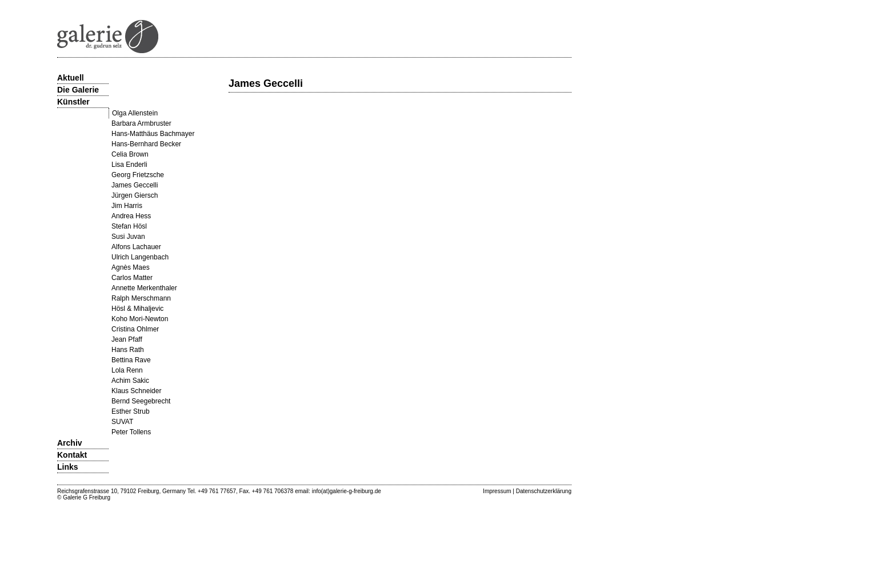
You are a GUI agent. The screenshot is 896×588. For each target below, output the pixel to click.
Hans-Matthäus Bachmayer (153, 134)
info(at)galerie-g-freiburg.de (347, 491)
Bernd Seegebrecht (141, 401)
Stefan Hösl (129, 226)
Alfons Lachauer (136, 247)
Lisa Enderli (129, 165)
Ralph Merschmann (141, 298)
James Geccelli (135, 185)
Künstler (73, 102)
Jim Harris (127, 206)
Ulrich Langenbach (140, 257)
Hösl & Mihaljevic (137, 309)
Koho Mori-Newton (140, 319)
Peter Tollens (131, 432)
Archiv (70, 443)
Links (68, 467)
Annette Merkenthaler (144, 288)
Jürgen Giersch (135, 195)
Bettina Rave (131, 360)
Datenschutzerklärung (544, 491)
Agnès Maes (131, 267)
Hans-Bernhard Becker (146, 144)
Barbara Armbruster (141, 123)
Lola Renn (127, 370)
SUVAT (122, 422)
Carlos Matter (132, 278)
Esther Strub (131, 411)
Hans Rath (128, 350)
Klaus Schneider (136, 391)
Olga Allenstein (135, 113)
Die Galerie (78, 90)
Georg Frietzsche (138, 175)
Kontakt (72, 455)
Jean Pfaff (127, 339)
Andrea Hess (131, 216)
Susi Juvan (128, 237)
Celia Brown (130, 154)
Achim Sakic (130, 381)
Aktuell (71, 78)
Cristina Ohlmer (135, 329)
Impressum (497, 491)
